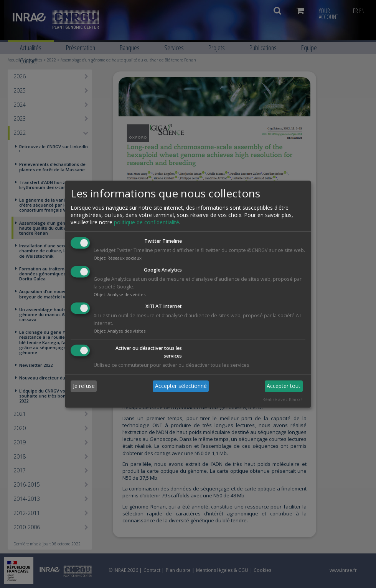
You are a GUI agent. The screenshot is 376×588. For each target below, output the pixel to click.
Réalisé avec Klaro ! (282, 399)
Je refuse (84, 386)
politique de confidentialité (147, 223)
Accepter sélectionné (181, 386)
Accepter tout (284, 386)
